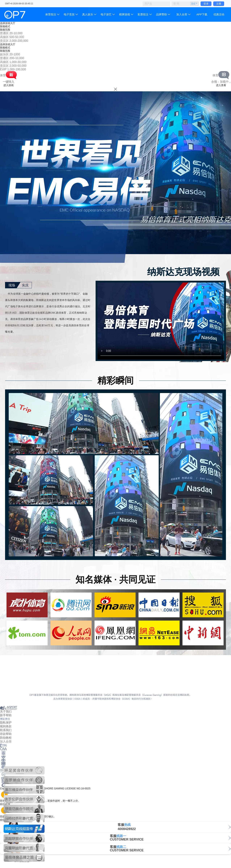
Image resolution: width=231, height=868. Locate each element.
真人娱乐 (88, 14)
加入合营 (182, 14)
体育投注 (51, 14)
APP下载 (202, 14)
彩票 (143, 14)
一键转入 (9, 82)
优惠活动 (219, 14)
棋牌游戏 (125, 14)
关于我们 (6, 711)
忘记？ (194, 4)
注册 (219, 4)
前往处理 (7, 804)
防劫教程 (6, 738)
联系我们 (6, 730)
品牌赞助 (161, 14)
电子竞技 (69, 14)
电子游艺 (106, 14)
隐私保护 (6, 722)
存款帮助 (6, 734)
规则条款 (6, 726)
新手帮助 (6, 715)
